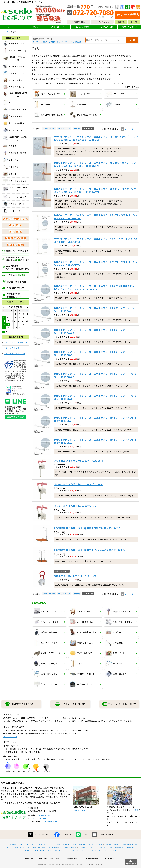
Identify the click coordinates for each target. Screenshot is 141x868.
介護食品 (102, 855)
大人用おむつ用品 (112, 852)
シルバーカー (63, 42)
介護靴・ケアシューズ (45, 852)
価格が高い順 (64, 128)
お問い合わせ (129, 27)
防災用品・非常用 (111, 859)
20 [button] (133, 129)
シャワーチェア (40, 42)
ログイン (134, 22)
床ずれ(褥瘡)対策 (55, 855)
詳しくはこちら (10, 736)
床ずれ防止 (76, 42)
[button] (137, 129)
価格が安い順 (49, 128)
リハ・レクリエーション (75, 859)
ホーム (12, 27)
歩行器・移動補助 (10, 852)
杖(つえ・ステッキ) (27, 852)
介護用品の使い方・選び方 (16, 342)
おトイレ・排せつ (95, 852)
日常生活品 (28, 859)
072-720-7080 (44, 823)
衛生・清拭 (131, 855)
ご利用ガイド (59, 27)
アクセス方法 (79, 818)
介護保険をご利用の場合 (15, 354)
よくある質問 (106, 27)
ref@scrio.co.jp (51, 829)
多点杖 (52, 42)
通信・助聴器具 (70, 855)
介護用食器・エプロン (87, 855)
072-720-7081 (40, 826)
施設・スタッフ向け (55, 859)
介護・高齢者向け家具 (130, 852)
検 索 (132, 40)
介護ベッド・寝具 (39, 855)
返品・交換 (82, 27)
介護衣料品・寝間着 (116, 855)
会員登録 (121, 22)
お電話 (135, 818)
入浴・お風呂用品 (79, 852)
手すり (9, 855)
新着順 (77, 128)
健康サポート (40, 859)
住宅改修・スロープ (22, 855)
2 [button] (126, 129)
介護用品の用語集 (12, 348)
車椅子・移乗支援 (63, 852)
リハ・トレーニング (94, 859)
